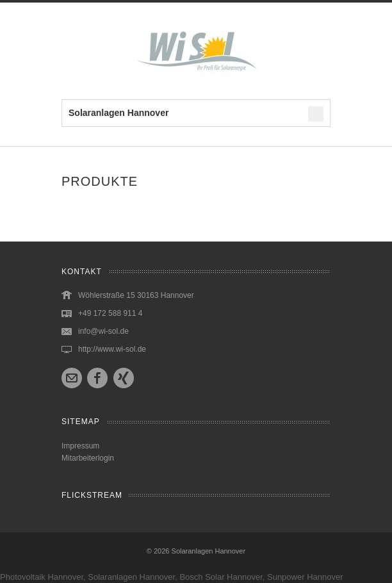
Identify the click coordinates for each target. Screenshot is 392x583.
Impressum (80, 446)
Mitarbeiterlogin (88, 458)
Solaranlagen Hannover (209, 551)
